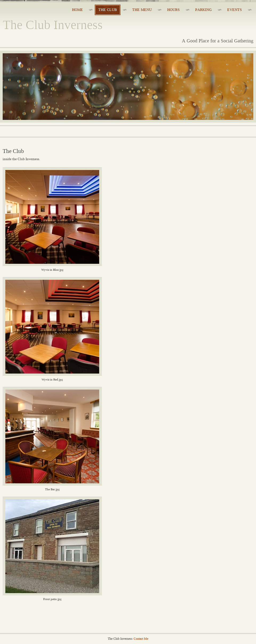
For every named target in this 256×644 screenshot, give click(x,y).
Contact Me (141, 639)
